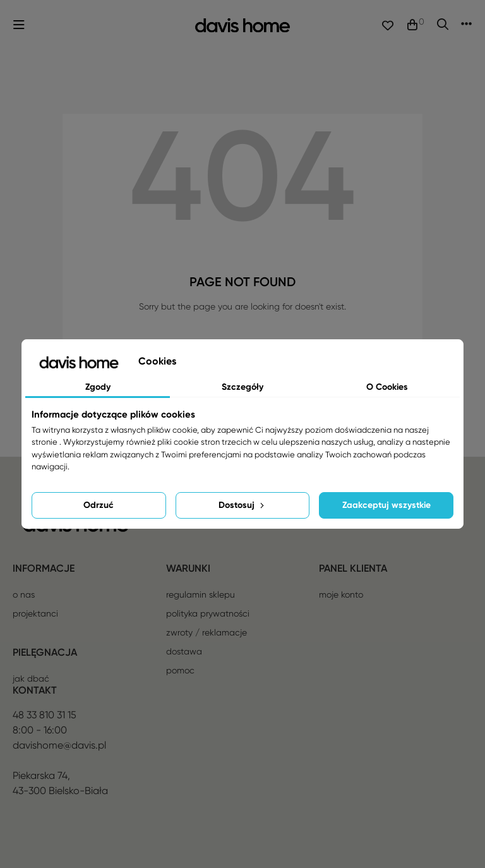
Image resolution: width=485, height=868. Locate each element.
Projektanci (35, 613)
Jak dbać (31, 678)
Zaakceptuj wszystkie (386, 505)
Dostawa (184, 651)
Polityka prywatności (208, 613)
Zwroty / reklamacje (207, 632)
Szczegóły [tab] (242, 387)
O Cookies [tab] (387, 387)
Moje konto (341, 594)
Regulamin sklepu (201, 594)
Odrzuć (99, 505)
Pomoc (180, 670)
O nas (24, 594)
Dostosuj (242, 505)
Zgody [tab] (98, 387)
